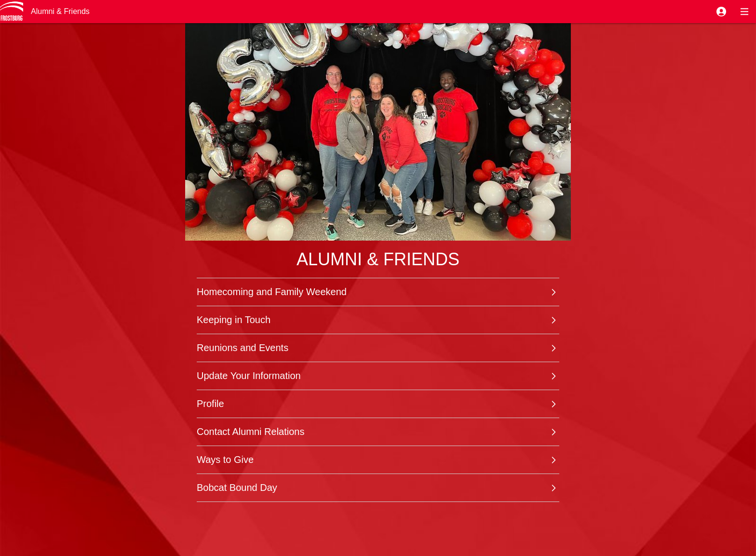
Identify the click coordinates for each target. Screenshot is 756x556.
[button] (721, 12)
